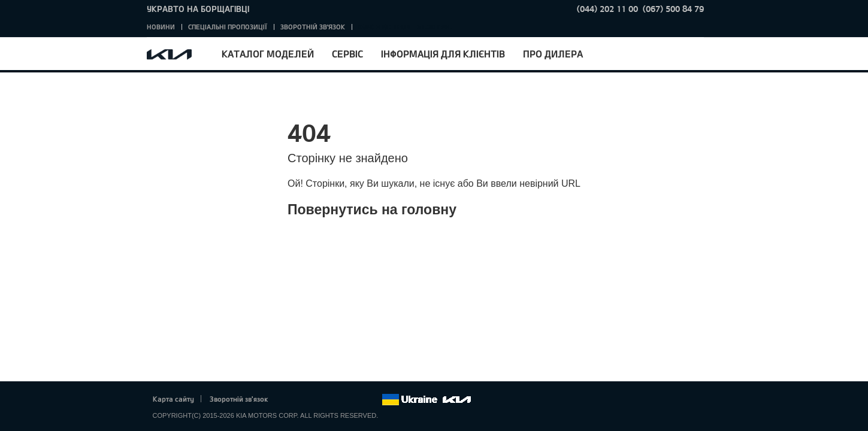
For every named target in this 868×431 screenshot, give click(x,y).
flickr (372, 400)
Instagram (356, 400)
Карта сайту (173, 399)
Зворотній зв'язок (313, 27)
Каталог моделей (268, 54)
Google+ (322, 400)
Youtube (339, 400)
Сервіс (347, 54)
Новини (161, 27)
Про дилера (553, 54)
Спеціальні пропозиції (228, 27)
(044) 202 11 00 (607, 9)
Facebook (289, 400)
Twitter (306, 400)
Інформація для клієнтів (443, 54)
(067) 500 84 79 (673, 9)
